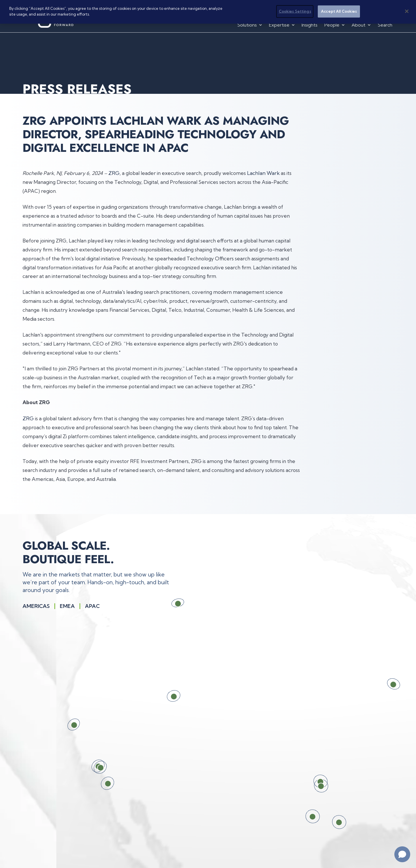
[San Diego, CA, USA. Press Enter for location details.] (99, 783)
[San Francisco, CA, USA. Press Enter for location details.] (67, 725)
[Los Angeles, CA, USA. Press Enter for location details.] (92, 767)
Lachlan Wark (263, 173)
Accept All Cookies (339, 11)
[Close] (407, 11)
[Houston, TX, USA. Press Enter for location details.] (329, 823)
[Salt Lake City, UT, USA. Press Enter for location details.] (166, 696)
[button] (250, 25)
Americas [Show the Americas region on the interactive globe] (36, 606)
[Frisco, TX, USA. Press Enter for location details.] (311, 782)
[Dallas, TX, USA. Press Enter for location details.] (312, 786)
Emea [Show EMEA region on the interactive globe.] (67, 606)
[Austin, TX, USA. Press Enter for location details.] (303, 817)
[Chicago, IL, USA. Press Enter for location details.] (386, 685)
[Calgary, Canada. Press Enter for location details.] (172, 604)
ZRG (114, 173)
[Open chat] (402, 854)
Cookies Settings (295, 11)
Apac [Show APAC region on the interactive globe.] (92, 606)
